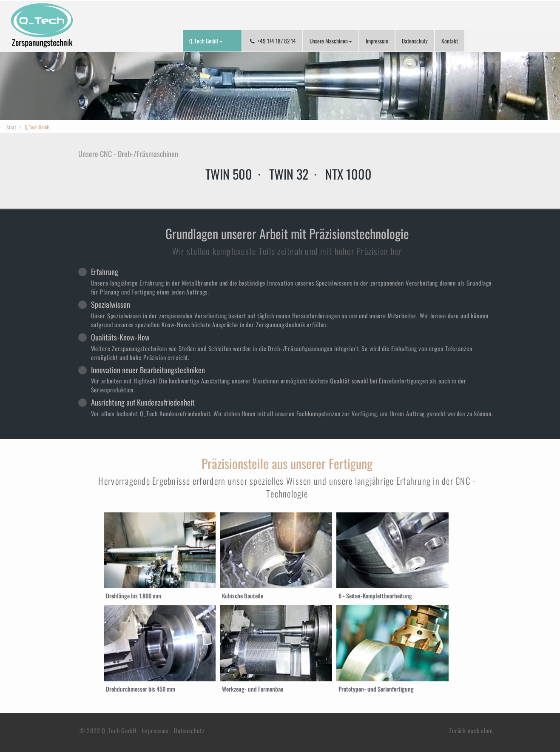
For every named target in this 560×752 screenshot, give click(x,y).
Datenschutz (415, 41)
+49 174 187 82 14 (272, 41)
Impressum (377, 41)
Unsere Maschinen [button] (331, 41)
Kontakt (450, 41)
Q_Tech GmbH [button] (206, 41)
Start (11, 127)
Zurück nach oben (473, 731)
